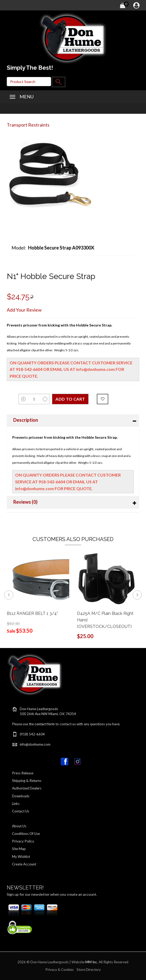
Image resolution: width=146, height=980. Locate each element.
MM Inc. (92, 962)
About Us (19, 826)
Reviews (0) (25, 502)
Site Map (19, 849)
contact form (45, 724)
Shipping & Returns (27, 781)
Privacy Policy (23, 841)
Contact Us (21, 811)
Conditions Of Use (26, 834)
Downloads (21, 796)
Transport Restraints (28, 125)
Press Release (23, 773)
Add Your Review (24, 310)
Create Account (24, 864)
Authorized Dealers (27, 788)
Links (16, 804)
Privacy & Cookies (59, 970)
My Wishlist (21, 857)
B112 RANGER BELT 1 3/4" (32, 613)
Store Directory (89, 970)
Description (26, 420)
